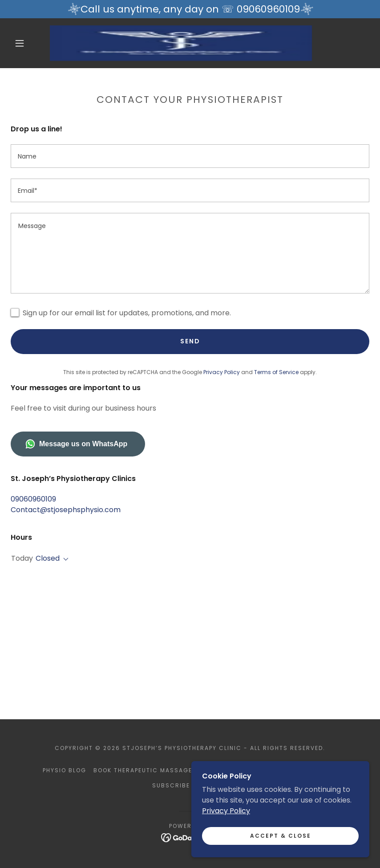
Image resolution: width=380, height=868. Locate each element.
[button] (20, 43)
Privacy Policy (226, 811)
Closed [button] (48, 558)
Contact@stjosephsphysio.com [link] (66, 510)
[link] (181, 43)
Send (190, 341)
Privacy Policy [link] (222, 372)
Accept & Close (281, 836)
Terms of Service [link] (276, 372)
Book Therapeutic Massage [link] (143, 770)
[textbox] (190, 156)
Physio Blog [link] (65, 770)
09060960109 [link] (33, 499)
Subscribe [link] (171, 785)
